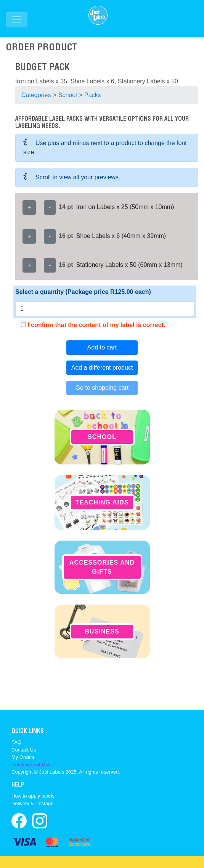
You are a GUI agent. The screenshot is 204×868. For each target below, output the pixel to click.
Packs (93, 95)
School (68, 95)
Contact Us (24, 750)
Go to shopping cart (102, 388)
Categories (36, 95)
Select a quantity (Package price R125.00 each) (83, 292)
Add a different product (102, 368)
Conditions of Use (31, 765)
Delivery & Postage (33, 803)
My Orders (23, 757)
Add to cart (102, 347)
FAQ (16, 742)
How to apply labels (33, 796)
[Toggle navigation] (17, 20)
